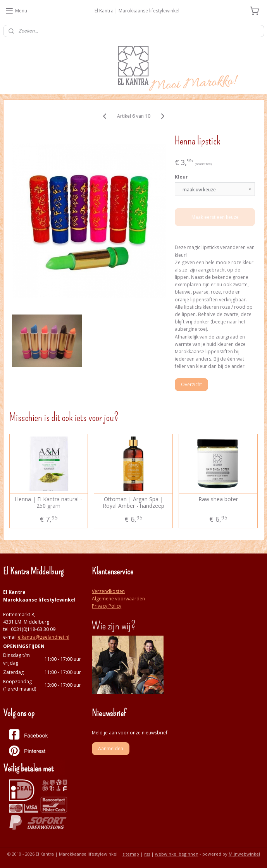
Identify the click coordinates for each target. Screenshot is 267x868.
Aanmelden (111, 749)
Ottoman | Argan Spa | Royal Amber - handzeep (133, 503)
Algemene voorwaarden (118, 599)
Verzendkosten (108, 591)
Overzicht (191, 384)
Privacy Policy (107, 606)
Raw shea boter (218, 499)
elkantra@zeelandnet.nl (44, 637)
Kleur (181, 177)
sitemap (131, 854)
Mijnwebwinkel (244, 854)
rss (147, 854)
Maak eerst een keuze (215, 217)
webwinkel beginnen (177, 854)
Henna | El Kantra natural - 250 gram (48, 503)
